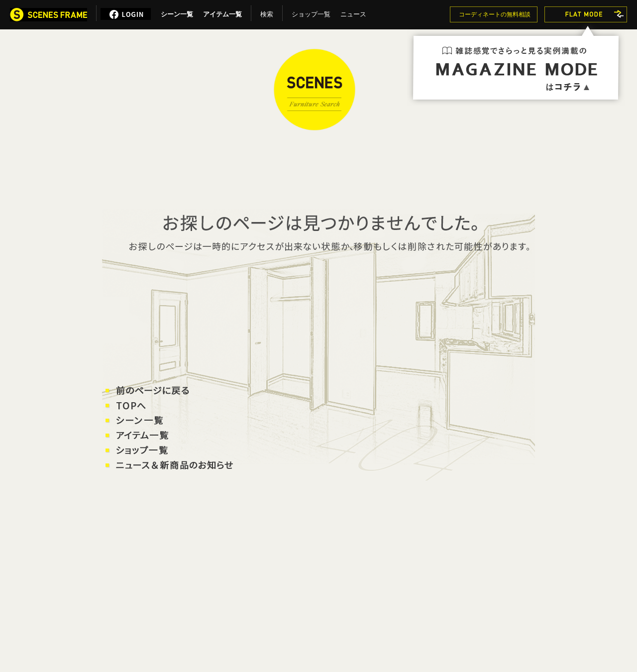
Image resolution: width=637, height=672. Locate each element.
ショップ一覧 (311, 12)
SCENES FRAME (315, 90)
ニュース (353, 12)
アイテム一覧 (222, 12)
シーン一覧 (177, 12)
